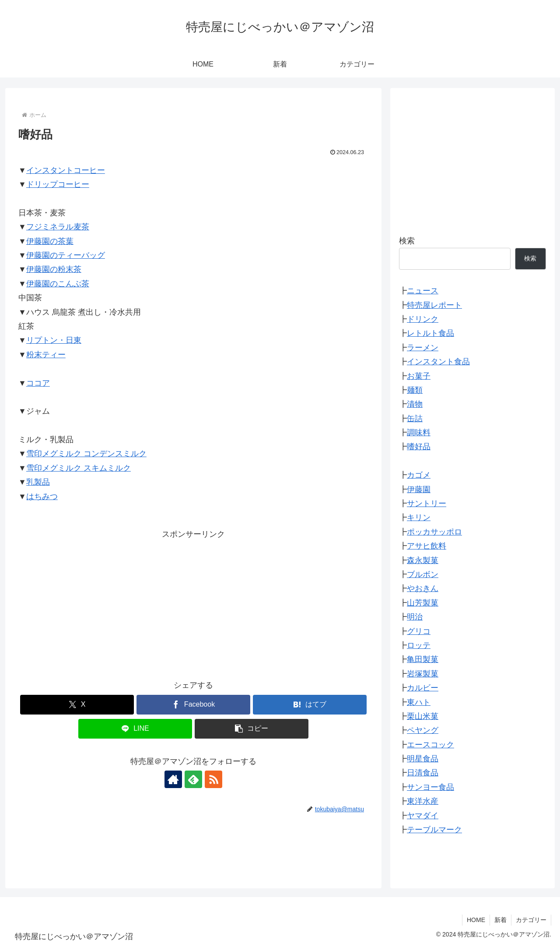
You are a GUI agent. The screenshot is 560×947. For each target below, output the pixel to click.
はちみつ (42, 496)
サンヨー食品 (430, 787)
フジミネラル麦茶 (58, 227)
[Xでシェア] (77, 705)
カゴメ (419, 475)
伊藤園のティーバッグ (66, 255)
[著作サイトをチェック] (173, 779)
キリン (419, 518)
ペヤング (423, 730)
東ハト (419, 702)
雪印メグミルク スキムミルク (79, 468)
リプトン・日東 (54, 340)
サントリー (427, 503)
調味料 (419, 433)
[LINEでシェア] (135, 729)
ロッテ (419, 645)
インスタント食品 (438, 362)
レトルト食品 (430, 333)
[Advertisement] (193, 602)
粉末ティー (46, 355)
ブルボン (423, 574)
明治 (415, 617)
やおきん (423, 588)
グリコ (419, 631)
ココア (38, 383)
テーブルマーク (434, 830)
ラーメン (423, 348)
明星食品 (423, 759)
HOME (476, 920)
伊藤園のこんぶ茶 (58, 284)
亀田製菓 (423, 659)
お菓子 (419, 376)
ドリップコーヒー (58, 184)
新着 (500, 920)
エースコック (430, 745)
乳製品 (38, 482)
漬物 (415, 404)
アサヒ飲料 (427, 546)
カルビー (423, 688)
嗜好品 (419, 447)
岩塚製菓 (423, 674)
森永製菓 (423, 560)
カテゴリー (531, 920)
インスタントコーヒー (66, 170)
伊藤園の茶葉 (50, 241)
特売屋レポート (434, 305)
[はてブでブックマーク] (310, 705)
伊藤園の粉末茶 (54, 269)
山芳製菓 (423, 603)
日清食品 (423, 773)
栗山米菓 (423, 716)
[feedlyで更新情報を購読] (193, 779)
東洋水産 (423, 801)
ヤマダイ (423, 816)
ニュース (423, 291)
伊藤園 (419, 489)
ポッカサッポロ (434, 532)
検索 (407, 241)
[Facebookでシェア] (193, 705)
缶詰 (415, 419)
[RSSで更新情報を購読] (213, 779)
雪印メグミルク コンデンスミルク (86, 454)
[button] (252, 729)
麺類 (415, 390)
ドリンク (423, 319)
